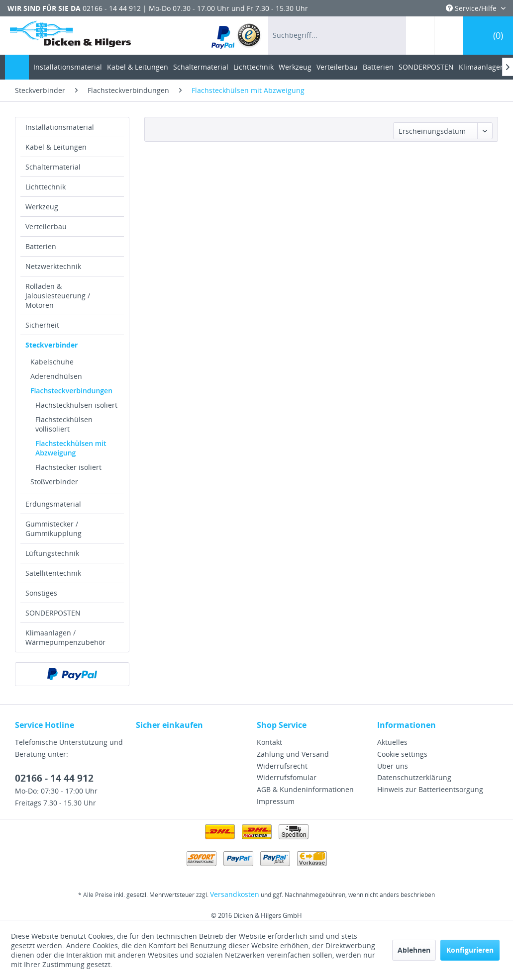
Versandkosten (235, 894)
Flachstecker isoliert (68, 467)
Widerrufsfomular (287, 777)
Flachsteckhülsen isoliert (76, 405)
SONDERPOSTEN (53, 613)
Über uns (393, 766)
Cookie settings (402, 754)
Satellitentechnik (53, 573)
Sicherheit (42, 325)
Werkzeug (42, 207)
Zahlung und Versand (293, 754)
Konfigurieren (470, 950)
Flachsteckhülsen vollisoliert (64, 424)
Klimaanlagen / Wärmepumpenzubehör (65, 637)
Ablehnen (414, 950)
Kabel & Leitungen (56, 147)
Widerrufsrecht (282, 766)
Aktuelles (392, 742)
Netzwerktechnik (53, 266)
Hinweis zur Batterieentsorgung (430, 789)
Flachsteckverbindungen (71, 391)
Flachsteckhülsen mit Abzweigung (71, 448)
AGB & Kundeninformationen (305, 789)
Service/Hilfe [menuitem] (472, 8)
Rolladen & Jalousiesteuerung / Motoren (58, 296)
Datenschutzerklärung (414, 777)
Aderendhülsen (56, 376)
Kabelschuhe (52, 362)
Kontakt (269, 742)
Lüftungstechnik (52, 553)
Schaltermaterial (53, 167)
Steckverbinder (51, 345)
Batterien (41, 246)
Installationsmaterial (60, 127)
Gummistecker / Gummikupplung (53, 529)
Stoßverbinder (54, 482)
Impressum (276, 801)
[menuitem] (237, 36)
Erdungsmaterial (53, 504)
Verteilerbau (46, 226)
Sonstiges (41, 593)
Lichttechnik (46, 187)
